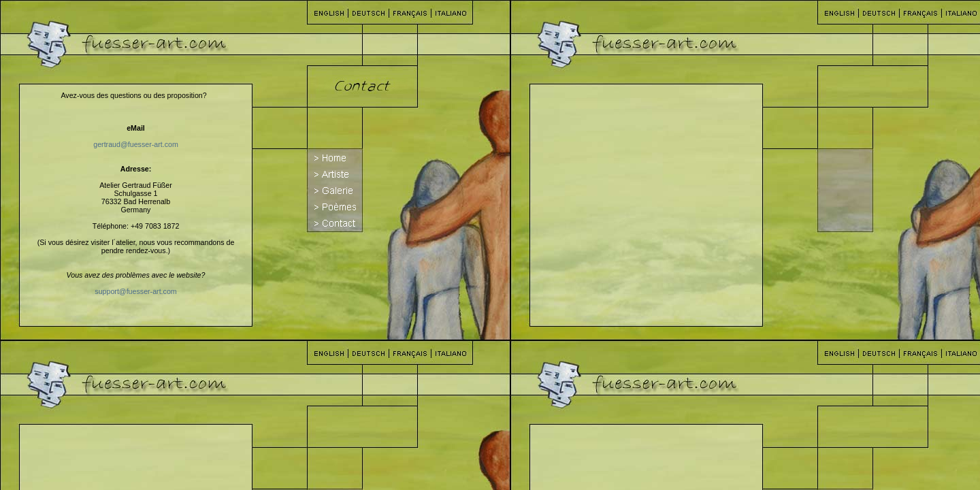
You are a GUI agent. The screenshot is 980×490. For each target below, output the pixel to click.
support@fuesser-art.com (135, 291)
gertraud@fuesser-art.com (136, 144)
